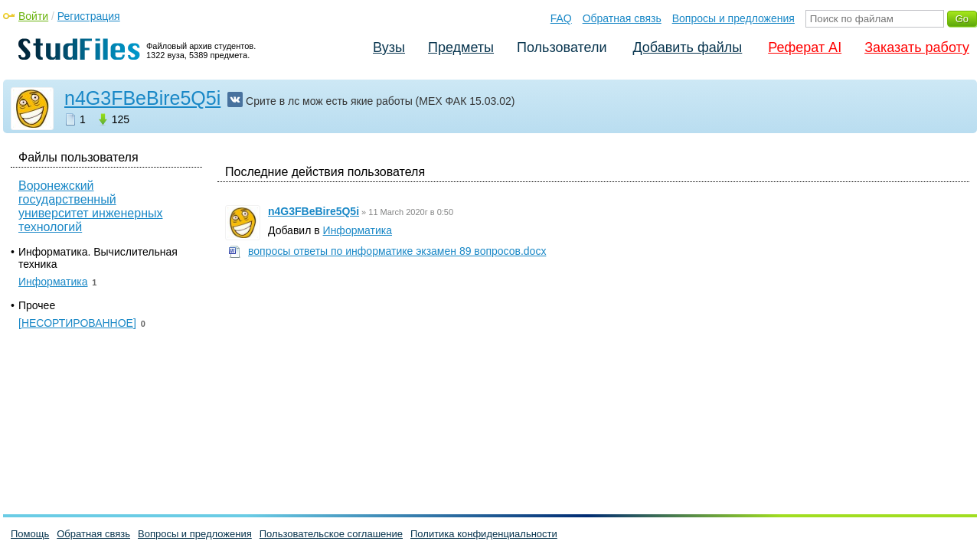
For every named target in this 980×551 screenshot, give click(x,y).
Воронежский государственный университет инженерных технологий (90, 206)
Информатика (358, 230)
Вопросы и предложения (733, 18)
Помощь (30, 534)
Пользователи (562, 47)
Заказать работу (917, 47)
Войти (33, 16)
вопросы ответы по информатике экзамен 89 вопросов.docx (397, 251)
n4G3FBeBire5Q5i (142, 98)
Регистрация (89, 16)
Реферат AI (805, 47)
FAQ (561, 18)
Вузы (389, 47)
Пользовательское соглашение (331, 534)
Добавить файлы (687, 47)
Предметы (461, 47)
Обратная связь (622, 18)
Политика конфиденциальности (484, 534)
